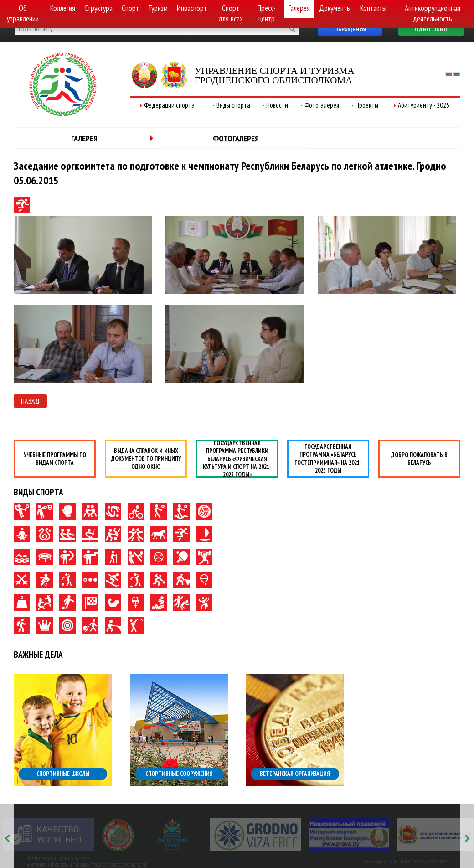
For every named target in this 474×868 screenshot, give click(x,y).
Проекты (367, 105)
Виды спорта (233, 105)
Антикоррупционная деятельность (433, 13)
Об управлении (23, 13)
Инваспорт (192, 8)
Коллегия (63, 8)
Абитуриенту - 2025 (424, 105)
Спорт (130, 8)
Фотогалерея (322, 105)
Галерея (299, 8)
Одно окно (431, 29)
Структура (98, 8)
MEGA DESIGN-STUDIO (419, 862)
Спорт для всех (231, 13)
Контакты (373, 8)
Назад (30, 401)
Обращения (350, 29)
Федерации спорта (169, 105)
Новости (277, 105)
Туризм (158, 8)
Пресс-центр (267, 13)
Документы (335, 8)
